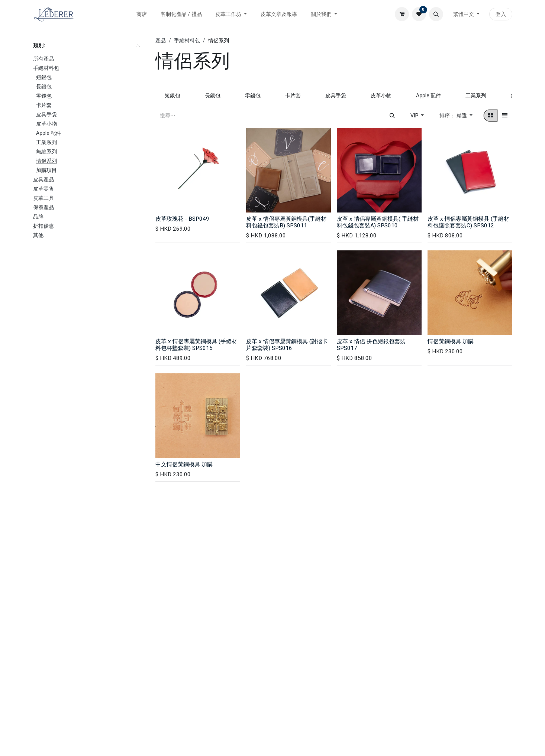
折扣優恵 (43, 226)
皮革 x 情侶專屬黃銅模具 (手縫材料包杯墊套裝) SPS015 (196, 345)
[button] (436, 14)
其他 (38, 235)
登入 (501, 14)
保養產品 (43, 207)
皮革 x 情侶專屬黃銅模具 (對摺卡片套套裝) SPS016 (287, 345)
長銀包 (44, 87)
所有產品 (43, 59)
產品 (161, 40)
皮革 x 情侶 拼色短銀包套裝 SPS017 (371, 345)
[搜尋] (392, 115)
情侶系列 (46, 161)
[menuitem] (142, 14)
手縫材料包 (46, 68)
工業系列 (46, 142)
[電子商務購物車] (402, 14)
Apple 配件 (49, 133)
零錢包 (44, 96)
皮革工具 (43, 198)
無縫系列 (46, 152)
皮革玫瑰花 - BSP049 (182, 219)
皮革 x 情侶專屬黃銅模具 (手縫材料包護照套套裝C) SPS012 (468, 222)
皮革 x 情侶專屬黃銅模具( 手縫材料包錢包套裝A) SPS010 (378, 222)
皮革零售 (43, 189)
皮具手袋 (46, 114)
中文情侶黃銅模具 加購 (184, 464)
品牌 (38, 217)
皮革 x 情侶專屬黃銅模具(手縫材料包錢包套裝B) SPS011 (286, 222)
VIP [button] (415, 116)
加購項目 (46, 170)
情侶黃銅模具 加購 (451, 341)
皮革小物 (46, 124)
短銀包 (44, 77)
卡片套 (44, 105)
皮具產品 (43, 179)
